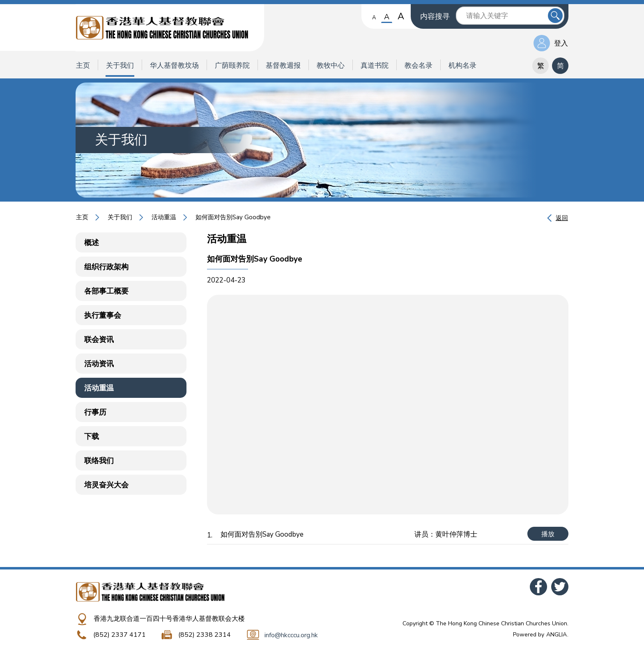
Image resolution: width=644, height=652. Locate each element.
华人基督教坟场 (174, 65)
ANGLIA (557, 635)
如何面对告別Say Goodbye (233, 217)
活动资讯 (99, 364)
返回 (562, 218)
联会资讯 (99, 340)
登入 (561, 43)
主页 (83, 65)
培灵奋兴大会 (106, 485)
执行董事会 (103, 315)
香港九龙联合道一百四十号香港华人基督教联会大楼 (169, 619)
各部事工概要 (106, 291)
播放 (548, 534)
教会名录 (419, 65)
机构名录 (462, 65)
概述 (92, 243)
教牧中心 (331, 65)
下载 (92, 436)
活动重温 (164, 217)
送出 (555, 16)
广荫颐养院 (232, 65)
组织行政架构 (106, 267)
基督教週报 (283, 65)
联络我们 (99, 461)
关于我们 (120, 65)
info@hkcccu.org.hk (291, 635)
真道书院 (375, 65)
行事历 (95, 412)
